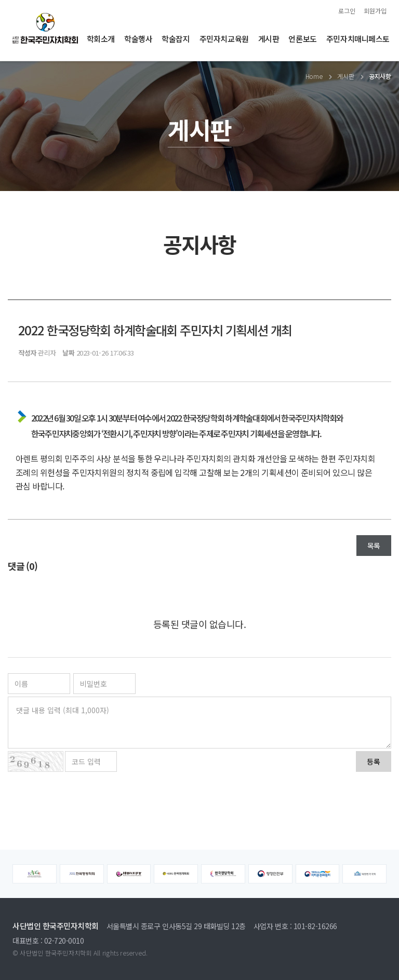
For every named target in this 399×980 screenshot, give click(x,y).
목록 (374, 546)
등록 (374, 761)
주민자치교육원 (224, 39)
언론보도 (302, 39)
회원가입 (375, 11)
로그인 (347, 11)
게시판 (269, 39)
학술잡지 (176, 39)
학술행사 (138, 39)
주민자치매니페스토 (358, 39)
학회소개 (101, 39)
